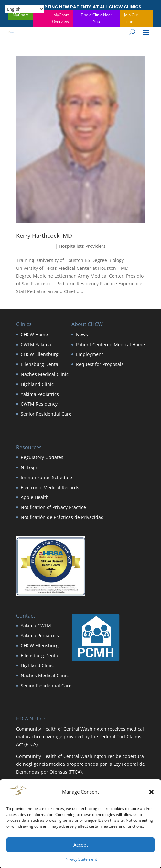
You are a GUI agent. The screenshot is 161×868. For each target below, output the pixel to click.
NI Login (30, 467)
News (82, 334)
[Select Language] (25, 9)
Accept (81, 845)
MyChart (20, 15)
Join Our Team (131, 18)
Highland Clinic (37, 384)
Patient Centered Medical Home (110, 344)
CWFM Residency (39, 404)
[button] (151, 792)
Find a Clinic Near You (97, 18)
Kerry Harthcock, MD (44, 236)
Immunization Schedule (46, 477)
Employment (90, 354)
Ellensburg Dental (40, 364)
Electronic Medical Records (50, 487)
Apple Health (35, 497)
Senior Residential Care (46, 414)
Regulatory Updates (42, 457)
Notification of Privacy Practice (53, 507)
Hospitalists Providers (82, 246)
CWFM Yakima (36, 344)
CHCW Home (34, 334)
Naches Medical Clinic (45, 374)
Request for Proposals (100, 364)
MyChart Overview (60, 18)
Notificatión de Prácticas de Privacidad (62, 517)
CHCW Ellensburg (40, 354)
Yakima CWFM (36, 626)
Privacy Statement (81, 859)
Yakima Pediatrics (40, 394)
